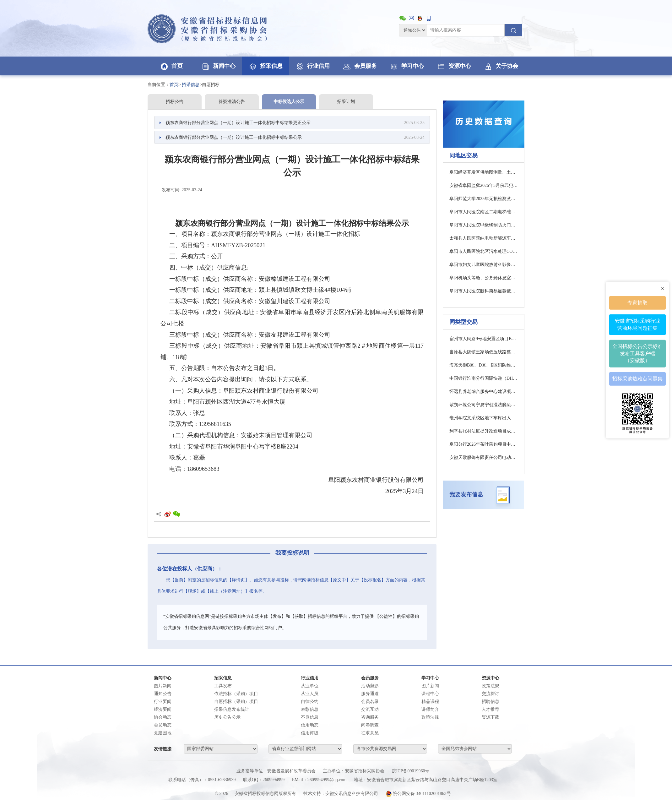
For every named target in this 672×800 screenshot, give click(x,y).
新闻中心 (218, 66)
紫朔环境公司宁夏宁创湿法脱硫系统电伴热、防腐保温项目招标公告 (484, 405)
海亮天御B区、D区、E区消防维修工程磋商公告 (484, 365)
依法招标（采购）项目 (236, 694)
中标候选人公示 (289, 102)
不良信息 (310, 717)
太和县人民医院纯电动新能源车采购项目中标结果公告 (484, 238)
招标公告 (175, 102)
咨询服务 (370, 717)
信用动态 (310, 725)
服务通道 (370, 694)
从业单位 (310, 686)
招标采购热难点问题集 (637, 379)
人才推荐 (490, 709)
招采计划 (346, 102)
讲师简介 (430, 709)
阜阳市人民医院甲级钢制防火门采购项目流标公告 (484, 225)
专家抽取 (637, 303)
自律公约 (310, 702)
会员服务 (360, 66)
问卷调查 (370, 725)
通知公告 (163, 694)
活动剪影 (370, 686)
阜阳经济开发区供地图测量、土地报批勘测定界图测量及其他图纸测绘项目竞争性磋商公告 (484, 172)
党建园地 (163, 733)
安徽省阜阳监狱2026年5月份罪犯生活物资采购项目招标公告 (484, 185)
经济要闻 (163, 709)
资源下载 (490, 717)
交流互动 (370, 709)
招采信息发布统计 (232, 709)
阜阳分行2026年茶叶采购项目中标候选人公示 (484, 444)
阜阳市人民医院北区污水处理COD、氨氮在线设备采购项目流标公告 (484, 251)
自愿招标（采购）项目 (236, 702)
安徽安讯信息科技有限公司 (352, 794)
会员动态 (163, 725)
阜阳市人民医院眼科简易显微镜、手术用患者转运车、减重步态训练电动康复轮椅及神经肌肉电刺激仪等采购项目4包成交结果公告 (484, 291)
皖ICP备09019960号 (411, 771)
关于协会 (501, 66)
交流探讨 (490, 694)
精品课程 (430, 702)
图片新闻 (163, 686)
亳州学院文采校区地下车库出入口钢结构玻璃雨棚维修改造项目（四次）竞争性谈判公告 (484, 418)
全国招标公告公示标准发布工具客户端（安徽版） (637, 353)
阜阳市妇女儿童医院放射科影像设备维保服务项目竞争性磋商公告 (484, 265)
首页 (171, 66)
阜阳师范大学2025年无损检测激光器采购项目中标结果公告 (484, 199)
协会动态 (163, 717)
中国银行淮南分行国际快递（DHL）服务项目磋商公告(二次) (484, 378)
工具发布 (223, 686)
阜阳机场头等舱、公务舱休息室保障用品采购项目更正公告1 (484, 278)
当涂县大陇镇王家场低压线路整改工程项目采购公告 (484, 352)
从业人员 (310, 694)
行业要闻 (163, 702)
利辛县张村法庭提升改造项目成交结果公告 (484, 431)
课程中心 (430, 694)
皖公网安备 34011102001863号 (418, 794)
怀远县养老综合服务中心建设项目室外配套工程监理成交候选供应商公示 (484, 392)
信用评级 (310, 733)
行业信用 (312, 66)
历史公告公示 (227, 717)
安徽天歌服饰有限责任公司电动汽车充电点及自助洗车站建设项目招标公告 (484, 457)
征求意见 (370, 733)
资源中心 (454, 66)
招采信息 (265, 66)
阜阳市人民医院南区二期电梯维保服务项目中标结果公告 (484, 212)
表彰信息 (310, 709)
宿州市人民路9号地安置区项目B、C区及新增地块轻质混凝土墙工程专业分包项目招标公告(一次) (484, 339)
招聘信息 (490, 702)
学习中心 (407, 66)
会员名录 (370, 702)
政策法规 (430, 717)
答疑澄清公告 (232, 102)
